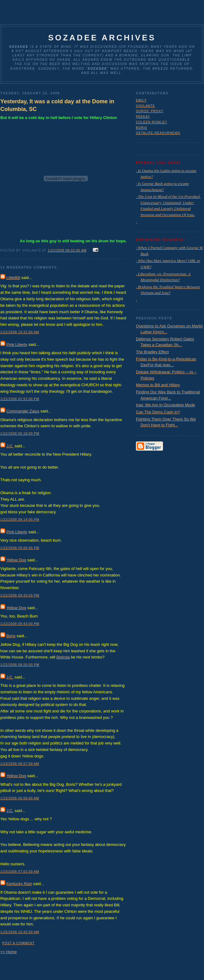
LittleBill (13, 278)
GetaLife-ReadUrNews (158, 133)
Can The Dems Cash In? (158, 412)
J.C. (10, 446)
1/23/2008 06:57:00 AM (20, 764)
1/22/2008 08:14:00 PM (20, 520)
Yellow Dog (16, 560)
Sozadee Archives (102, 38)
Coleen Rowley (152, 122)
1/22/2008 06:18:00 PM (20, 434)
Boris (11, 636)
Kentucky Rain (19, 884)
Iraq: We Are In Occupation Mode (165, 405)
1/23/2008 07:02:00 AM (20, 872)
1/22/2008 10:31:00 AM (20, 332)
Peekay (143, 117)
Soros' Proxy (150, 111)
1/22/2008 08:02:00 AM (67, 250)
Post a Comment (18, 943)
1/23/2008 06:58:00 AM (20, 798)
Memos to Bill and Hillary (158, 385)
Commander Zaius (23, 411)
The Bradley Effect (152, 352)
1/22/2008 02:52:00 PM (20, 399)
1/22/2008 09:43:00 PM (20, 595)
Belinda (63, 657)
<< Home (8, 952)
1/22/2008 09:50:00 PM (20, 665)
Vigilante (145, 106)
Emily (141, 100)
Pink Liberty (17, 344)
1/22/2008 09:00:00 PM (20, 548)
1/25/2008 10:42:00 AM (20, 932)
